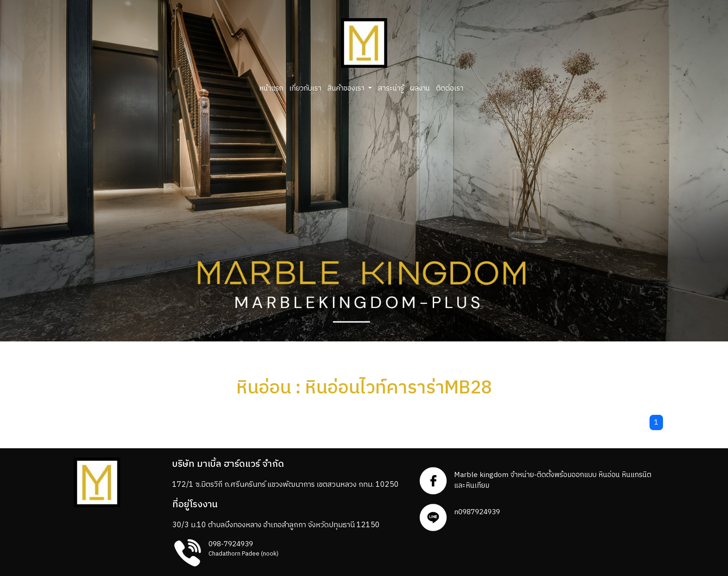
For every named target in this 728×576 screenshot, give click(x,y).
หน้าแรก (271, 88)
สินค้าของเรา (347, 88)
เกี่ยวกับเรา (305, 88)
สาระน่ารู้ (391, 88)
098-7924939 (231, 544)
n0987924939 (477, 512)
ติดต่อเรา (450, 88)
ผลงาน (420, 88)
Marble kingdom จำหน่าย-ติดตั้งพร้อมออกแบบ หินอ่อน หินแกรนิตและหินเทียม (553, 480)
